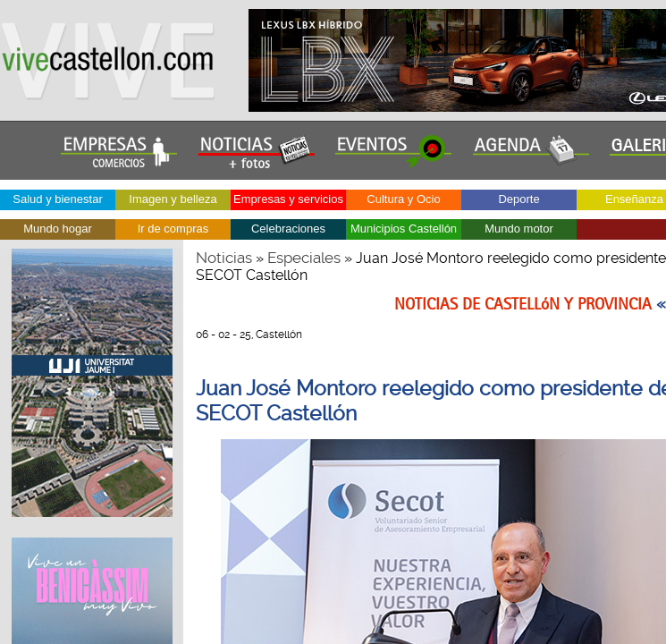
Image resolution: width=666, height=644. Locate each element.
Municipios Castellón (404, 229)
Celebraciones (288, 229)
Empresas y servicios (288, 199)
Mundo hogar (58, 229)
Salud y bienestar (57, 199)
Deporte (518, 199)
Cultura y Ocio (403, 199)
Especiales (304, 258)
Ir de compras (173, 229)
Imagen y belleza (173, 199)
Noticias (224, 258)
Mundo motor (519, 229)
